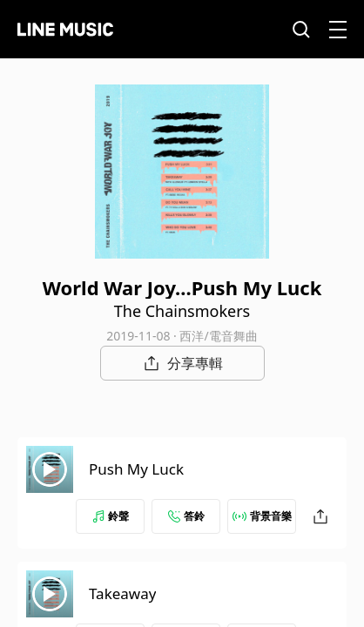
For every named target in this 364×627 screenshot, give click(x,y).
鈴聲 (111, 516)
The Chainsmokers (182, 311)
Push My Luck (136, 469)
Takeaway (122, 593)
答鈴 (186, 516)
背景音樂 (262, 516)
